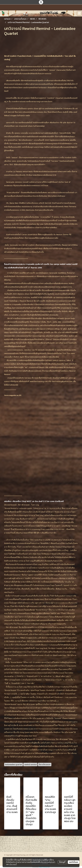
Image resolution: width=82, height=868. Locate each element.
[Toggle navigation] (79, 13)
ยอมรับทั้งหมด (74, 862)
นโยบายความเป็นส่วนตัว (48, 862)
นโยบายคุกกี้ (13, 864)
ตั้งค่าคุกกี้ (62, 862)
